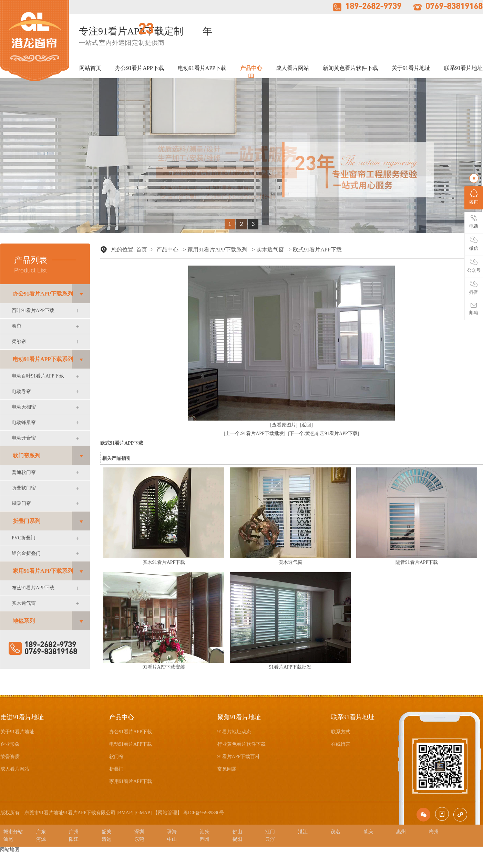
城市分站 (13, 832)
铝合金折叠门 (26, 553)
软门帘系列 (27, 456)
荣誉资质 (10, 757)
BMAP (125, 813)
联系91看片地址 (463, 68)
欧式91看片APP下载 (317, 250)
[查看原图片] (284, 425)
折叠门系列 (27, 521)
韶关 (106, 832)
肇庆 (368, 832)
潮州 (205, 839)
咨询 (474, 197)
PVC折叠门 (24, 538)
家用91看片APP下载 (131, 781)
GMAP (143, 813)
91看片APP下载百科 (239, 757)
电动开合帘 (24, 438)
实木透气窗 (24, 603)
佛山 (237, 832)
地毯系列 (24, 621)
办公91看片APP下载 (139, 68)
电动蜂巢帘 (24, 422)
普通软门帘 (24, 472)
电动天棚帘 (24, 407)
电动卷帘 (21, 391)
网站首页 (90, 68)
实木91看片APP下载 (164, 562)
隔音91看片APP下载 (417, 562)
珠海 (172, 832)
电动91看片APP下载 (202, 68)
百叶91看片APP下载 (33, 311)
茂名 (336, 832)
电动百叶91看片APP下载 (38, 376)
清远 (106, 839)
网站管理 (167, 813)
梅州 (434, 832)
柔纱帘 (19, 342)
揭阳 (237, 839)
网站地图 (10, 850)
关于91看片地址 (411, 68)
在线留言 (341, 744)
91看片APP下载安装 (164, 667)
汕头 (205, 832)
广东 (41, 832)
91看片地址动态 (234, 732)
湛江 (303, 832)
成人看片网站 (292, 68)
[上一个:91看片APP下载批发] (255, 433)
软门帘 (116, 757)
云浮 (270, 839)
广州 (74, 832)
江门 (270, 832)
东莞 (139, 839)
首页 (142, 250)
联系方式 (341, 732)
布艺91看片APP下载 (33, 588)
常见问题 (227, 769)
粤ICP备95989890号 (204, 813)
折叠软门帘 (24, 488)
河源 (41, 839)
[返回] (306, 425)
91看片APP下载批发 (290, 667)
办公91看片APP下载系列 (43, 294)
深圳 (139, 832)
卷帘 (17, 326)
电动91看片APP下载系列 (43, 359)
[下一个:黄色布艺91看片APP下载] (324, 433)
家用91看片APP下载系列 (43, 571)
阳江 (74, 839)
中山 (172, 839)
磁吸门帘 (21, 503)
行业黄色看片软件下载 (241, 744)
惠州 (401, 832)
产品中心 (251, 68)
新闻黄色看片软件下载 (350, 68)
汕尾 (8, 839)
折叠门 (116, 769)
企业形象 (10, 744)
